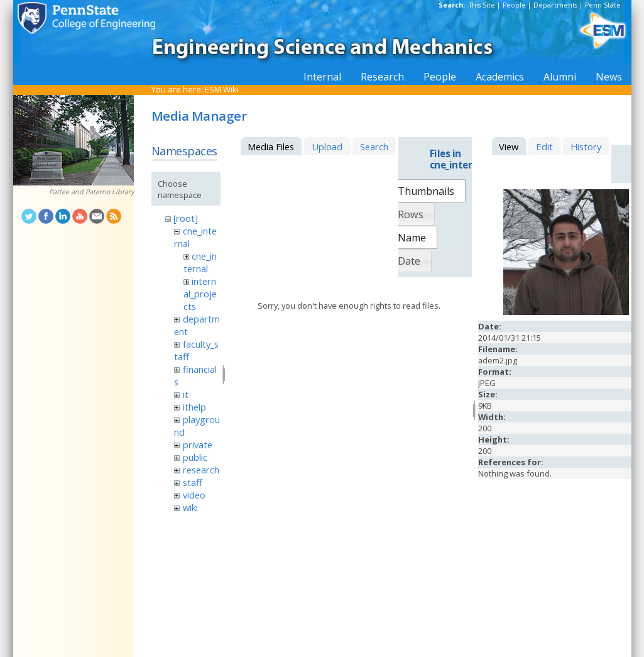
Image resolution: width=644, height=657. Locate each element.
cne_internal (200, 262)
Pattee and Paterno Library (91, 192)
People (514, 5)
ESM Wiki (222, 89)
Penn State (603, 5)
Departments (555, 5)
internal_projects (200, 294)
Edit (544, 146)
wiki (190, 507)
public (195, 457)
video (194, 495)
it (186, 394)
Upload (327, 146)
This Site (482, 5)
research (201, 470)
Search (374, 146)
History (586, 146)
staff (193, 482)
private (198, 444)
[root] (186, 218)
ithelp (194, 407)
